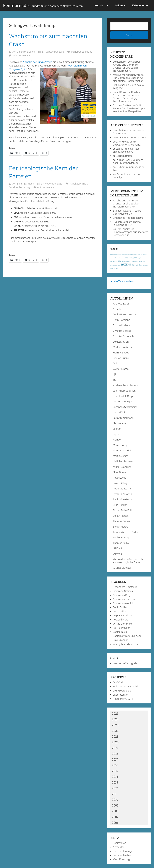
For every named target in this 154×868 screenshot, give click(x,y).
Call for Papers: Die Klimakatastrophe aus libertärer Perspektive (129, 108)
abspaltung (129, 258)
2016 (115, 765)
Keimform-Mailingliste (125, 663)
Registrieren (119, 843)
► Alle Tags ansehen (122, 281)
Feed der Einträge (123, 851)
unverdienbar (120, 640)
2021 (115, 736)
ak (115, 265)
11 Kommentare (21, 55)
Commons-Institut (123, 603)
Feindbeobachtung (82, 52)
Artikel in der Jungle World (37, 62)
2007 (115, 817)
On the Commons (123, 624)
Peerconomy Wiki (123, 699)
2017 (115, 759)
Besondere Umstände (125, 587)
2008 (115, 811)
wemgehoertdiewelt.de (126, 644)
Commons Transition (124, 599)
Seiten (119, 6)
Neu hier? (100, 6)
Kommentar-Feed (123, 855)
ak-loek (118, 265)
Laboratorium (121, 695)
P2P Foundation (122, 628)
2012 (115, 788)
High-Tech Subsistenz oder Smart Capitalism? (128, 161)
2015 (115, 771)
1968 (115, 258)
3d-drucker (144, 255)
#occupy (137, 255)
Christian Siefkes (26, 52)
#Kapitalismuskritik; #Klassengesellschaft (122, 255)
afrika (119, 261)
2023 (115, 725)
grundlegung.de (122, 691)
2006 (115, 823)
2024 (115, 719)
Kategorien (139, 6)
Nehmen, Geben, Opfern (132, 138)
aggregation (142, 261)
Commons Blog (122, 595)
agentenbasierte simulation (130, 261)
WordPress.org (121, 859)
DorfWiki (118, 683)
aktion (126, 264)
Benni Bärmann (25, 184)
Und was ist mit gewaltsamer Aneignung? (127, 143)
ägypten (140, 258)
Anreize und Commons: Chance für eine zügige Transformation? (126, 68)
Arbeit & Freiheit (79, 184)
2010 (115, 800)
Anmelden (119, 847)
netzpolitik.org (121, 620)
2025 (115, 713)
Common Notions (123, 591)
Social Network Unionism (127, 636)
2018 (115, 754)
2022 (115, 731)
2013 (115, 782)
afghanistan (114, 261)
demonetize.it (120, 611)
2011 (115, 794)
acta (136, 258)
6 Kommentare (46, 187)
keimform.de (43, 5)
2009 (115, 805)
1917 (111, 258)
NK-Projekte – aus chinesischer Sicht (126, 150)
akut (117, 268)
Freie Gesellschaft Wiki (125, 687)
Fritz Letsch (119, 85)
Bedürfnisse (126, 156)
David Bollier (120, 607)
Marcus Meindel (122, 75)
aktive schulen (137, 265)
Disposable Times (123, 616)
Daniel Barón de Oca (124, 62)
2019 (115, 748)
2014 (115, 777)
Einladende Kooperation (126, 218)
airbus (112, 265)
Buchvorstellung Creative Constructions (127, 212)
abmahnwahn (120, 258)
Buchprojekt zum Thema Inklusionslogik (127, 223)
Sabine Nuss (120, 632)
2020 (115, 742)
